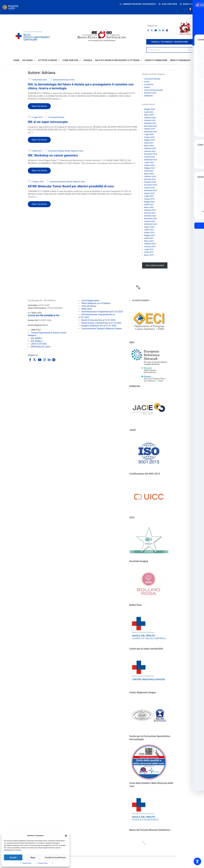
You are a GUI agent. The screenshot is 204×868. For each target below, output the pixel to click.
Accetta (13, 857)
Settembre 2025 (151, 132)
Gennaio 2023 (150, 213)
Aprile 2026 (149, 112)
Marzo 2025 (149, 146)
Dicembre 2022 (150, 216)
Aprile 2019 (149, 252)
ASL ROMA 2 (37, 341)
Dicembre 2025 (150, 123)
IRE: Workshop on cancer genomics (53, 155)
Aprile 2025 (149, 143)
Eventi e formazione (156, 60)
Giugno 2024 (149, 165)
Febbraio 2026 (150, 118)
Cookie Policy (27, 863)
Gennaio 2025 (150, 151)
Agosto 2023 (149, 193)
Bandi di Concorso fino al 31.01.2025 (98, 320)
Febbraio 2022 (150, 244)
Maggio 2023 (149, 202)
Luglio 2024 (149, 162)
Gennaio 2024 (150, 179)
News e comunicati (180, 60)
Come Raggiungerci (90, 300)
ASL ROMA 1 (37, 338)
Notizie (67, 151)
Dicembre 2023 (150, 182)
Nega (33, 857)
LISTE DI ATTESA (39, 344)
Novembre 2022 (151, 218)
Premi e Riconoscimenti (154, 90)
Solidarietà (148, 96)
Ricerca (88, 60)
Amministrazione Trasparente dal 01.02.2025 (102, 312)
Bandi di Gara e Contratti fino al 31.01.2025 (101, 323)
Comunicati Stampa (61, 80)
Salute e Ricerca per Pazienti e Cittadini (119, 60)
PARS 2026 (87, 309)
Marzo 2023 (149, 207)
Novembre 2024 (151, 154)
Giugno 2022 (149, 233)
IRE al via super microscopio (48, 122)
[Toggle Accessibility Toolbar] (197, 861)
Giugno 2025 (149, 137)
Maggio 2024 (149, 168)
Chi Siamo (29, 60)
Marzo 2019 (149, 255)
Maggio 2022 (149, 235)
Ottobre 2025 (150, 129)
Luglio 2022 (149, 230)
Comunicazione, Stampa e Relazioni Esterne (102, 329)
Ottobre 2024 (150, 157)
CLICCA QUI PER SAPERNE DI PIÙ (44, 316)
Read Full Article (39, 106)
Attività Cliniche (49, 60)
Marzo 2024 (149, 174)
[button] (66, 836)
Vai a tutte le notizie (155, 265)
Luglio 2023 (149, 196)
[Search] (190, 50)
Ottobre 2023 (150, 188)
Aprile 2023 (149, 204)
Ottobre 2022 (150, 221)
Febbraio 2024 (150, 176)
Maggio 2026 (149, 109)
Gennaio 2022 (150, 247)
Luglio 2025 (149, 134)
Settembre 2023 (151, 190)
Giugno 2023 (149, 199)
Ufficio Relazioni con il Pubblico (96, 303)
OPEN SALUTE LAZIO (41, 347)
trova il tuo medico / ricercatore (170, 42)
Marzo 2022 (149, 241)
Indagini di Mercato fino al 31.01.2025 (99, 326)
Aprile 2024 (149, 171)
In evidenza (149, 84)
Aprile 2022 (149, 238)
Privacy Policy (43, 863)
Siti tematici (87, 863)
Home (16, 60)
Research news (77, 151)
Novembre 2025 (151, 126)
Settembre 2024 (151, 160)
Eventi (72, 80)
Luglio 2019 (149, 249)
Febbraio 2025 (150, 148)
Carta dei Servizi (89, 306)
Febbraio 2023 (150, 210)
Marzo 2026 (149, 115)
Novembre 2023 (151, 185)
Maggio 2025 (149, 140)
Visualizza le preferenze (55, 857)
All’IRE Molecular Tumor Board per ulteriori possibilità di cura (71, 186)
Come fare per (72, 60)
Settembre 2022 (151, 224)
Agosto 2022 (149, 227)
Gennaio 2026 (150, 120)
